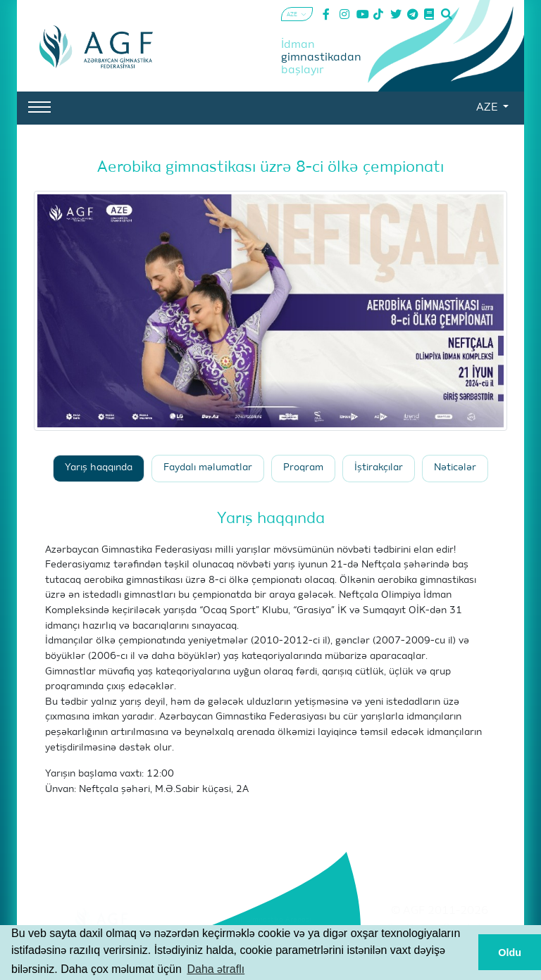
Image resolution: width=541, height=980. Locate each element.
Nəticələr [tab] (455, 468)
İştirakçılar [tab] (379, 468)
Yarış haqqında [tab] (99, 468)
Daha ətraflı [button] (216, 969)
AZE (488, 108)
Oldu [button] (510, 953)
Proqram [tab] (303, 468)
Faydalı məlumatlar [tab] (208, 468)
